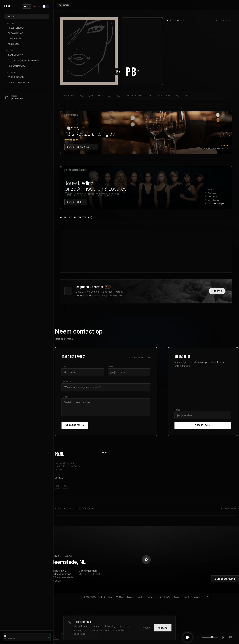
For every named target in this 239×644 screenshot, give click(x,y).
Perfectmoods (150, 597)
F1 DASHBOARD (16, 77)
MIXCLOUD (14, 44)
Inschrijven (203, 425)
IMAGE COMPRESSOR (19, 82)
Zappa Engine (181, 597)
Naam (64, 367)
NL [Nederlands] (27, 6)
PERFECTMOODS (17, 66)
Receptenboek (134, 597)
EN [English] (36, 6)
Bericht (66, 397)
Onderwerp (67, 382)
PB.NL (7, 6)
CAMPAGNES (15, 39)
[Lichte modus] (46, 6)
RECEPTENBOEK (16, 28)
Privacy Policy (229, 509)
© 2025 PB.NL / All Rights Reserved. (75, 509)
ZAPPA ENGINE (15, 55)
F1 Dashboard (197, 597)
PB (133, 72)
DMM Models (165, 597)
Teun (209, 597)
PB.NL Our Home (105, 597)
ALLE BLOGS (222, 20)
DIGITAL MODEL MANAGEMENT (24, 61)
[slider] (212, 637)
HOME (11, 17)
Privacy (146, 628)
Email (111, 367)
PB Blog (120, 597)
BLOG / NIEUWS (16, 33)
